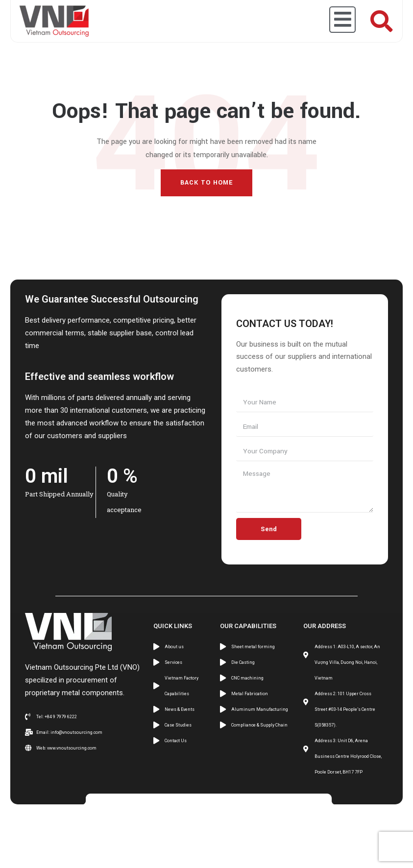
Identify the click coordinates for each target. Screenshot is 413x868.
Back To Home (206, 183)
